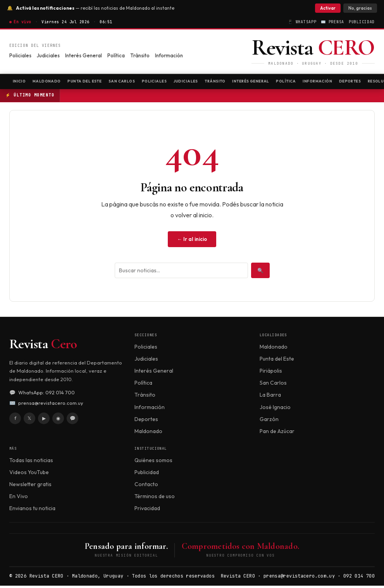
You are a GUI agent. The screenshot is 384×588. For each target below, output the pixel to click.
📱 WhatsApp (302, 22)
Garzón (269, 421)
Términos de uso (155, 499)
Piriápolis (271, 373)
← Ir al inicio (192, 241)
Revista (43, 346)
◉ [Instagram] (58, 420)
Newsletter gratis (30, 487)
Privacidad (147, 511)
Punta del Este (101, 82)
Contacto (146, 487)
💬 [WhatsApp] (73, 420)
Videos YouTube (29, 475)
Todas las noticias (31, 462)
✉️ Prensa (332, 22)
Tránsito (140, 55)
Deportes (146, 421)
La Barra (270, 397)
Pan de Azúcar (277, 433)
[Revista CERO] (313, 52)
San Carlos (146, 82)
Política (116, 55)
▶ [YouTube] (44, 420)
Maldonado (55, 82)
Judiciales (48, 55)
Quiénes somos (153, 462)
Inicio (22, 82)
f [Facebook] (15, 420)
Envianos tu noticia (32, 511)
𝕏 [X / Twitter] (29, 420)
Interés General (84, 55)
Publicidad (362, 22)
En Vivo (19, 499)
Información (169, 55)
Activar (325, 8)
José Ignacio (275, 409)
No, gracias (358, 8)
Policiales (20, 55)
